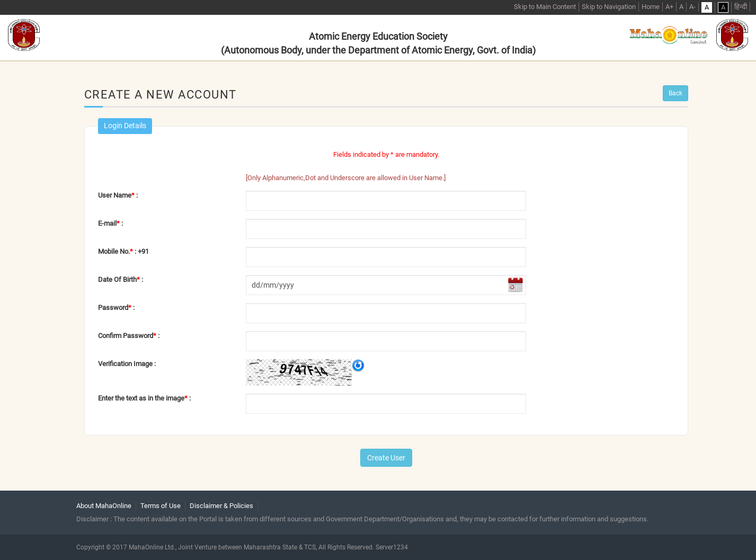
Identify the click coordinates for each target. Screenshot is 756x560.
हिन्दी (741, 7)
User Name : (118, 195)
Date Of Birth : (121, 279)
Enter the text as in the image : (144, 398)
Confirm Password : (129, 336)
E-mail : (110, 223)
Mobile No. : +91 (123, 251)
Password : (116, 308)
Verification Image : (127, 364)
